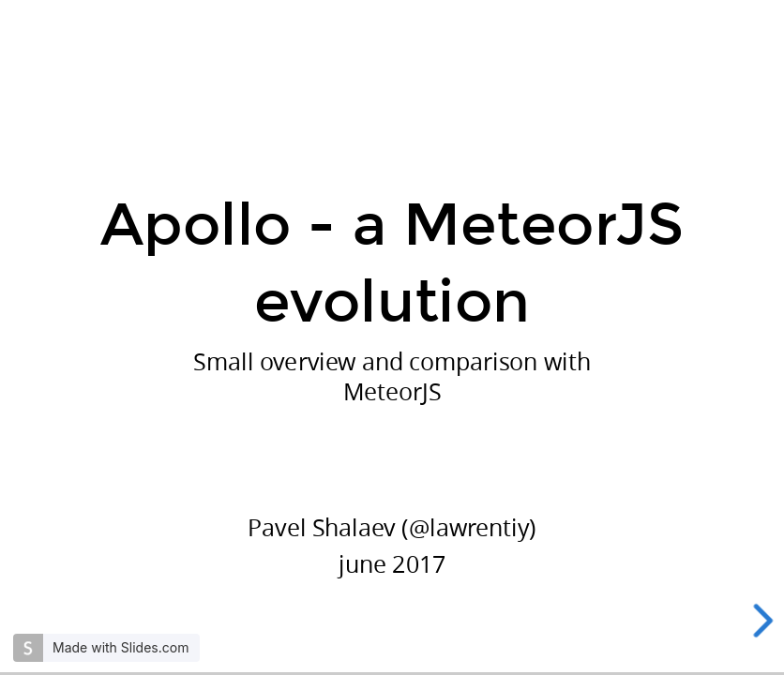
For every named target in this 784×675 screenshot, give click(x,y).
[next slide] (764, 621)
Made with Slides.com (121, 647)
